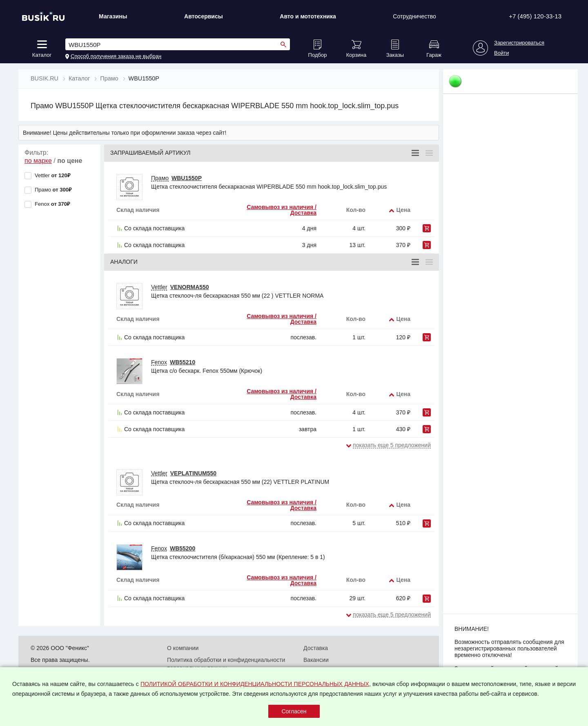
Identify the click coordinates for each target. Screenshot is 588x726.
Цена (403, 210)
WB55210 (183, 362)
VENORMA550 (190, 287)
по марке (38, 161)
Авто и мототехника (308, 16)
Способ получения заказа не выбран (116, 56)
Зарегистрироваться (519, 43)
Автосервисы (204, 16)
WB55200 (183, 548)
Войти (501, 53)
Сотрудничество (414, 16)
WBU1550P (187, 178)
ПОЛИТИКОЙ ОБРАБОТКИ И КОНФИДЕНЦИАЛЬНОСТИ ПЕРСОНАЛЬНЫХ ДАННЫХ (255, 684)
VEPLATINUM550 (193, 473)
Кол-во (356, 210)
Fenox (159, 362)
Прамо (160, 178)
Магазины (113, 16)
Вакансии (316, 660)
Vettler (159, 287)
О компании (183, 648)
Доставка (316, 648)
